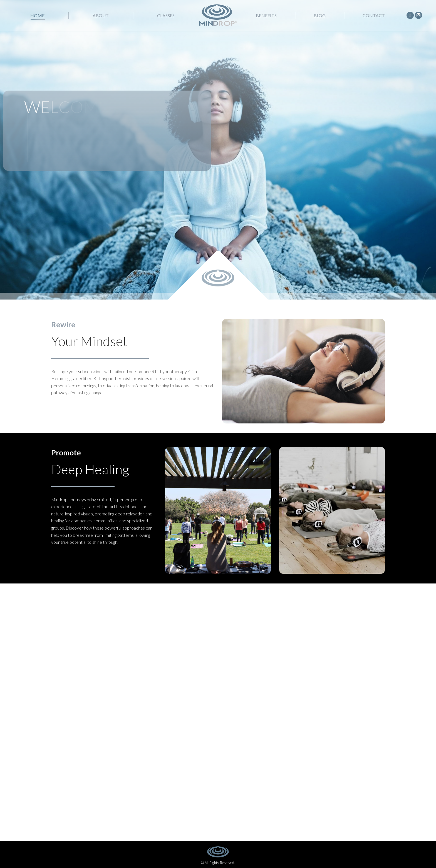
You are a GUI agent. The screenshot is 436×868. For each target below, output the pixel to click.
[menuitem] (37, 16)
